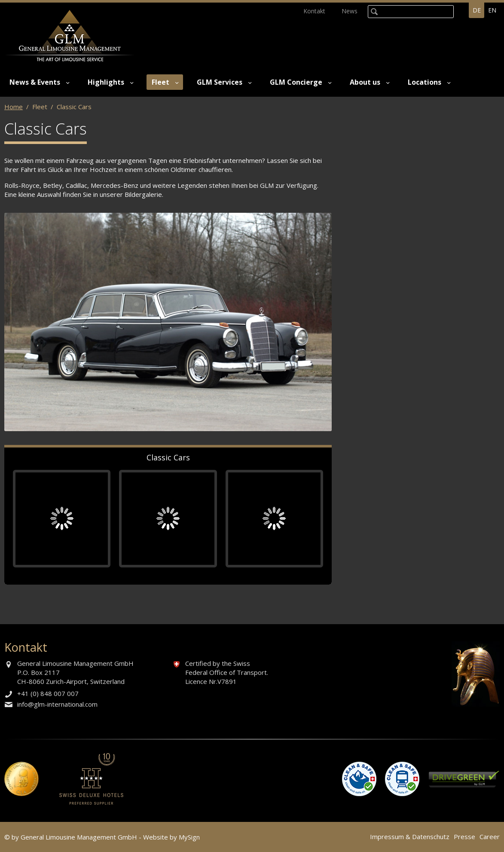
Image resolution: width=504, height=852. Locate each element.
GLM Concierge (296, 82)
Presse (464, 837)
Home (14, 107)
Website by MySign (171, 837)
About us (365, 82)
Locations (425, 82)
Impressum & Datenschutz (410, 837)
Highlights (106, 82)
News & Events (35, 82)
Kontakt (314, 11)
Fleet (160, 82)
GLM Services (220, 82)
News (350, 11)
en (492, 10)
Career (490, 837)
